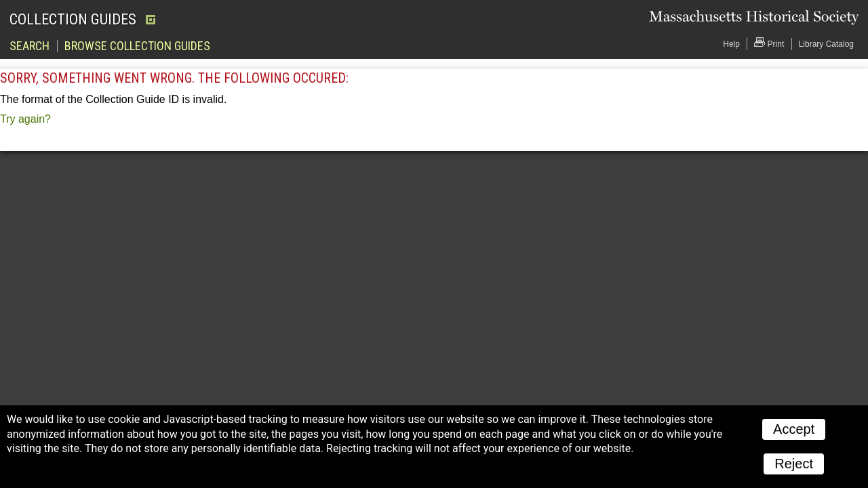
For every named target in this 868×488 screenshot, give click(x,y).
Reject (794, 464)
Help (731, 44)
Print (769, 43)
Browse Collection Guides (137, 46)
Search (29, 46)
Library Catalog (826, 44)
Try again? (25, 119)
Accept (794, 429)
